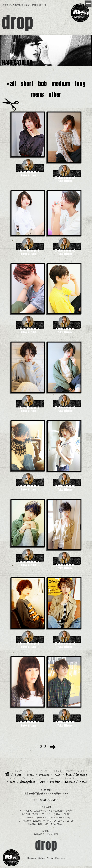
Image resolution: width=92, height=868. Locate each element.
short (27, 84)
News (83, 780)
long (80, 84)
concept (44, 773)
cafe (13, 780)
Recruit (70, 780)
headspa (82, 773)
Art (42, 780)
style (57, 773)
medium (61, 84)
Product (55, 780)
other (55, 95)
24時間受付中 (80, 14)
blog (69, 773)
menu (30, 773)
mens (37, 95)
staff (18, 773)
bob (42, 84)
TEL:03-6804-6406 (46, 800)
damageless (28, 780)
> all (11, 84)
